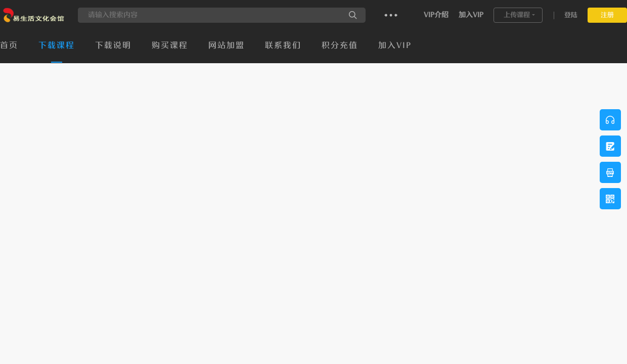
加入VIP (471, 15)
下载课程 (57, 45)
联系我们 (283, 45)
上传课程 (517, 15)
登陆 (571, 15)
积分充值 (340, 45)
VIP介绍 (436, 15)
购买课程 (170, 45)
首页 (9, 45)
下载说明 (113, 45)
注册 (607, 15)
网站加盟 (227, 45)
